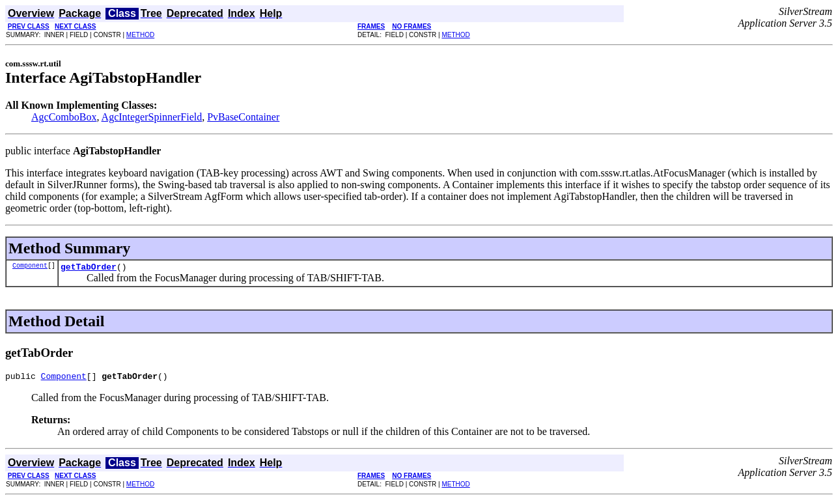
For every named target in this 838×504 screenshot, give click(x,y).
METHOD (140, 35)
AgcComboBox (64, 117)
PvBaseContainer (243, 117)
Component (30, 267)
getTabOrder (89, 268)
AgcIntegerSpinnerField (152, 117)
